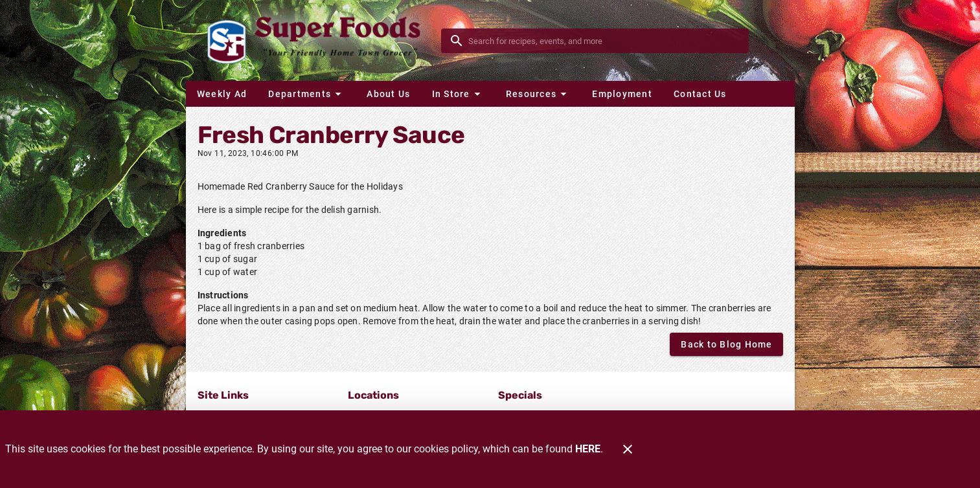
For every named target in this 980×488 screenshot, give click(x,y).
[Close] (628, 449)
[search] (604, 41)
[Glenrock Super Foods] (317, 40)
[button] (306, 94)
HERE (588, 449)
